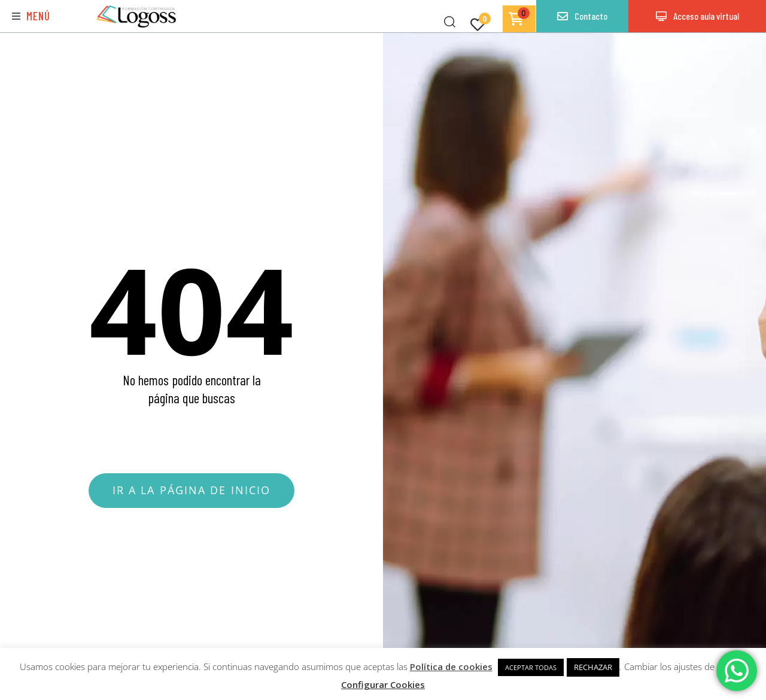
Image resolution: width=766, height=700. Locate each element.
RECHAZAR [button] (593, 667)
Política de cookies (451, 666)
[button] (31, 16)
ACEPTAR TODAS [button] (531, 667)
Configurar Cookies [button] (383, 684)
